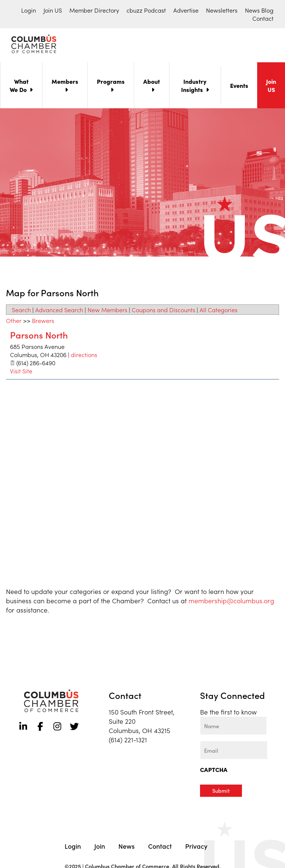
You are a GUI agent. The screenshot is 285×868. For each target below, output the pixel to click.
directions (84, 356)
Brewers (43, 322)
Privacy (196, 847)
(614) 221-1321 (128, 741)
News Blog (259, 10)
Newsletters (222, 10)
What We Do (19, 87)
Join (100, 847)
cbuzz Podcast (146, 10)
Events (239, 87)
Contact (263, 18)
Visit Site (21, 372)
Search (21, 311)
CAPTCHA (214, 771)
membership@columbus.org (231, 602)
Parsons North (39, 336)
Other (14, 322)
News (127, 847)
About (152, 83)
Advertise (186, 10)
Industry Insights (194, 87)
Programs (111, 83)
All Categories (219, 311)
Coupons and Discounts (163, 311)
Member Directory (94, 10)
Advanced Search (59, 311)
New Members (107, 311)
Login (29, 10)
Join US (53, 10)
